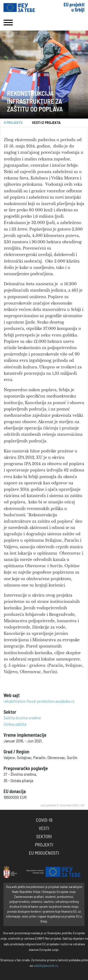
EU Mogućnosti (44, 853)
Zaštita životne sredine (22, 718)
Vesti (44, 829)
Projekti (44, 845)
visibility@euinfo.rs (46, 966)
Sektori (44, 837)
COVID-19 (44, 820)
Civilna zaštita (15, 725)
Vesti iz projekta (46, 123)
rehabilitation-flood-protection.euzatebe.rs (39, 702)
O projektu (13, 123)
